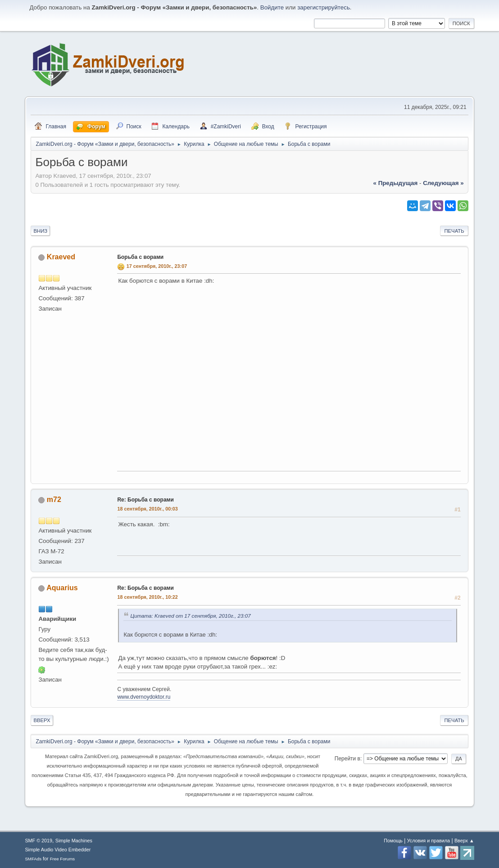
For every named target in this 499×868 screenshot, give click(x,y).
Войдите (272, 7)
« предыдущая (396, 183)
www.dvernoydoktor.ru (144, 697)
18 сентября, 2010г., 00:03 (147, 509)
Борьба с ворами (140, 257)
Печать (454, 231)
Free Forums (63, 859)
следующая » (443, 183)
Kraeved (61, 257)
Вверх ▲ (464, 841)
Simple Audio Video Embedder (58, 850)
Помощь (393, 841)
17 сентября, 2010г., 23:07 (157, 266)
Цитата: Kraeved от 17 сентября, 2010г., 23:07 (190, 616)
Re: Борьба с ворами (145, 500)
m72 (54, 500)
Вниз (40, 231)
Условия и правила (429, 841)
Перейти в (347, 759)
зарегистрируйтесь (324, 7)
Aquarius (62, 588)
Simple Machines (74, 841)
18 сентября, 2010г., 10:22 (147, 597)
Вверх (42, 720)
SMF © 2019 (39, 841)
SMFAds (33, 859)
